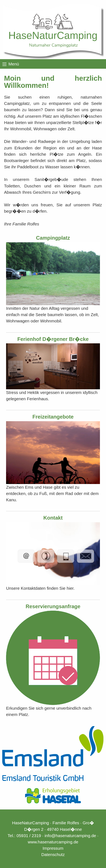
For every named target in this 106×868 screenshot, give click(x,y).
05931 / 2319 (29, 836)
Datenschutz (53, 854)
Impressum (53, 848)
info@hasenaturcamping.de (70, 836)
